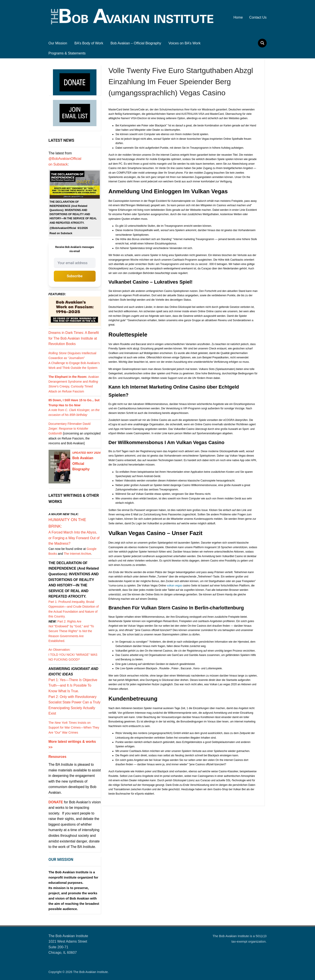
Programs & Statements (67, 53)
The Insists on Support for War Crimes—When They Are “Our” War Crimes (74, 728)
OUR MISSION (61, 859)
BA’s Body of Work (89, 43)
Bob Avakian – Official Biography (136, 43)
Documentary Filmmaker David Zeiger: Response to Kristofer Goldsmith (70, 429)
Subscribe (75, 276)
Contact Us (258, 17)
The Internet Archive (77, 554)
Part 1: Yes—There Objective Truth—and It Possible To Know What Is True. (73, 685)
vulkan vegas (174, 586)
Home (238, 17)
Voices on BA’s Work (185, 43)
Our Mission (58, 43)
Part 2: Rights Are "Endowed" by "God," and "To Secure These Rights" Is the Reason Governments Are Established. (71, 631)
